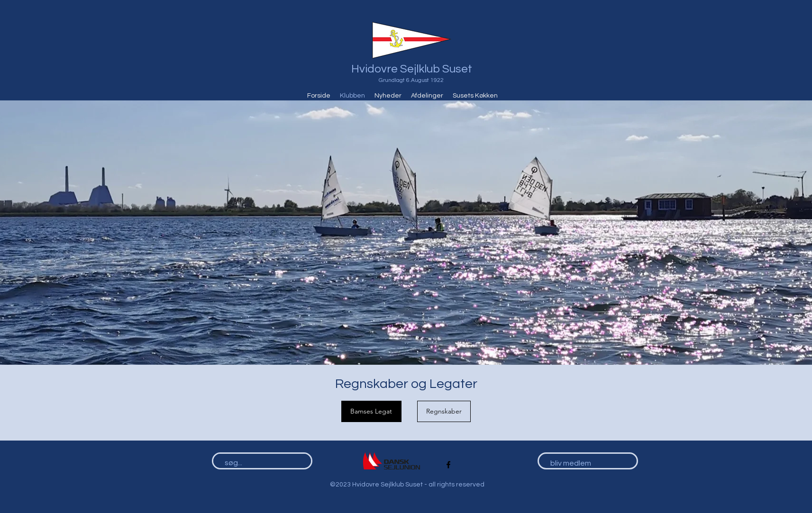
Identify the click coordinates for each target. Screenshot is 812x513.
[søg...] (258, 463)
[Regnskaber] (444, 411)
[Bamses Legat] (371, 411)
